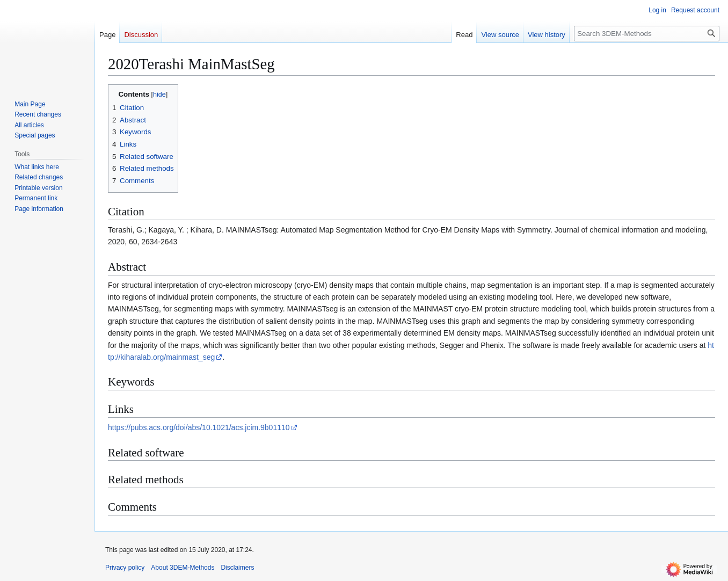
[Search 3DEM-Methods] (647, 34)
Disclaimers (237, 568)
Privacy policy (125, 568)
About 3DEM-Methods (183, 568)
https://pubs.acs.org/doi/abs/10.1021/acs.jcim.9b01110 (199, 427)
